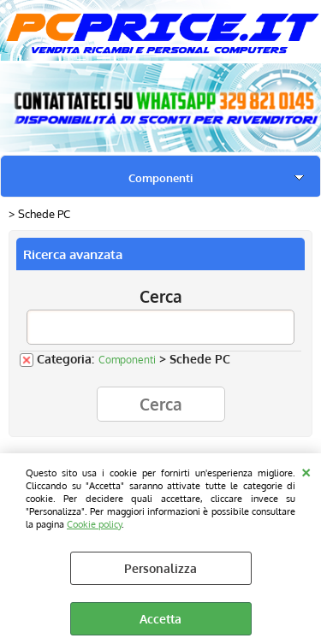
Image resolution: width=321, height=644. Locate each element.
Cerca (161, 296)
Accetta (160, 619)
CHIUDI (306, 470)
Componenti (160, 177)
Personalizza (160, 568)
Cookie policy (94, 524)
